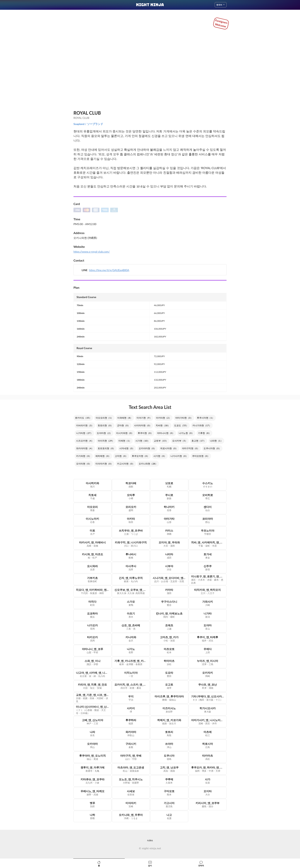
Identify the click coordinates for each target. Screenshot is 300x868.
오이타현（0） (84, 464)
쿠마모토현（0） (201, 456)
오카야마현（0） (147, 448)
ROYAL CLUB (87, 113)
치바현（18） (163, 425)
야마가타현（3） (184, 418)
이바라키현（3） (85, 425)
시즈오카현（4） (85, 441)
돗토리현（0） (105, 425)
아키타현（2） (163, 418)
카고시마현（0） (126, 464)
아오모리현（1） (104, 418)
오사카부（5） (180, 441)
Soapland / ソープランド (88, 124)
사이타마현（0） (143, 425)
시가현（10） (143, 441)
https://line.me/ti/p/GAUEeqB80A (109, 270)
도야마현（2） (104, 433)
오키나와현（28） (148, 464)
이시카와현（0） (125, 433)
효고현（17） (199, 441)
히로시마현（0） (169, 448)
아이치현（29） (106, 441)
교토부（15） (161, 441)
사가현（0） (160, 456)
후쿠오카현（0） (141, 456)
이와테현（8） (125, 418)
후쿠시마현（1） (206, 418)
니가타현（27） (84, 433)
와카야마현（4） (85, 448)
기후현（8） (204, 433)
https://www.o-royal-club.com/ (92, 252)
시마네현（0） (127, 448)
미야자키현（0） (104, 464)
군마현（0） (124, 425)
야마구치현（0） (191, 448)
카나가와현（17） (202, 425)
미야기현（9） (144, 418)
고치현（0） (121, 456)
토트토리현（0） (106, 448)
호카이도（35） (83, 418)
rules (150, 840)
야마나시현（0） (166, 433)
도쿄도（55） (181, 425)
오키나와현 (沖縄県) (85, 238)
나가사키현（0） (179, 456)
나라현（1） (216, 441)
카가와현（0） (84, 456)
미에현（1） (125, 441)
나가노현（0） (186, 433)
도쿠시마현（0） (212, 448)
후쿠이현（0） (145, 433)
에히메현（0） (103, 456)
